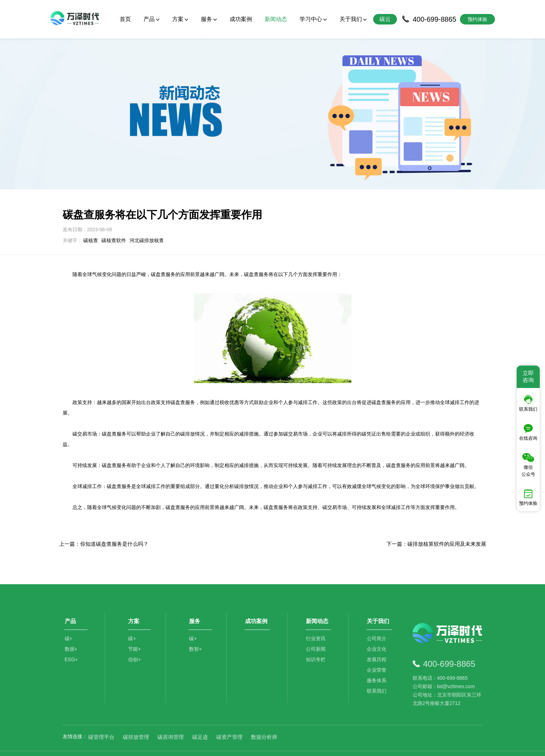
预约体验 (528, 497)
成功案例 (241, 19)
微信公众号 (528, 465)
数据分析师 (264, 721)
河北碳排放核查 (147, 224)
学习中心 (313, 19)
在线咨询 (528, 432)
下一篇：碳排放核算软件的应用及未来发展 (436, 528)
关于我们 (353, 19)
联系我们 (377, 677)
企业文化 (377, 635)
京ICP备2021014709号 (360, 746)
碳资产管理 (229, 721)
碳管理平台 (101, 721)
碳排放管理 (136, 721)
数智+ (196, 635)
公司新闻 (316, 635)
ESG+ (71, 645)
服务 (209, 19)
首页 (125, 19)
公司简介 (377, 624)
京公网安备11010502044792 (301, 746)
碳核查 (91, 224)
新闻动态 (276, 19)
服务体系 (377, 666)
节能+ (135, 635)
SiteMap (396, 746)
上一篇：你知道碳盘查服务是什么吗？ (104, 528)
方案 (180, 19)
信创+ (135, 645)
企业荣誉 (377, 656)
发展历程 (377, 645)
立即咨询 (528, 377)
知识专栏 (316, 645)
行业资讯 (316, 624)
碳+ (69, 624)
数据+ (71, 635)
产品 (152, 19)
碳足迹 (200, 721)
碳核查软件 (114, 224)
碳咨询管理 (171, 721)
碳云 (385, 19)
